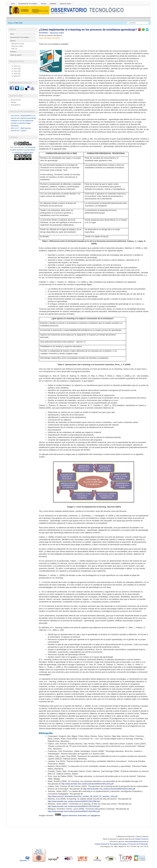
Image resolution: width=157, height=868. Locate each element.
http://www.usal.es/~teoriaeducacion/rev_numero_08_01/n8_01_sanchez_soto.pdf (83, 796)
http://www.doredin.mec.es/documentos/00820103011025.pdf (87, 784)
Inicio (13, 4)
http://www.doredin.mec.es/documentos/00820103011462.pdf (109, 789)
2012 (14, 69)
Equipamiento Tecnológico (28, 4)
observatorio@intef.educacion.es (137, 841)
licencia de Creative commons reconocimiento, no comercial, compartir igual (23, 150)
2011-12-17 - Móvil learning (21, 128)
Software (53, 4)
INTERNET (44, 33)
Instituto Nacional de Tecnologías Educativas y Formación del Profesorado (121, 844)
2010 (14, 74)
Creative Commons (141, 839)
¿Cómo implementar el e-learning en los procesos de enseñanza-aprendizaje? (88, 30)
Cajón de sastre (65, 4)
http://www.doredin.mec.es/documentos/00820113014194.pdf (74, 806)
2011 (14, 71)
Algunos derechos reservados (74, 815)
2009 (14, 76)
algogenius (95, 815)
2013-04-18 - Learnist (19, 131)
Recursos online (57, 33)
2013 (14, 66)
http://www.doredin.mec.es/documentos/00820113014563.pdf (74, 811)
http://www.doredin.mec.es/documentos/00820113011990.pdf (74, 801)
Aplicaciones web (18, 44)
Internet (43, 4)
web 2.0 (14, 49)
